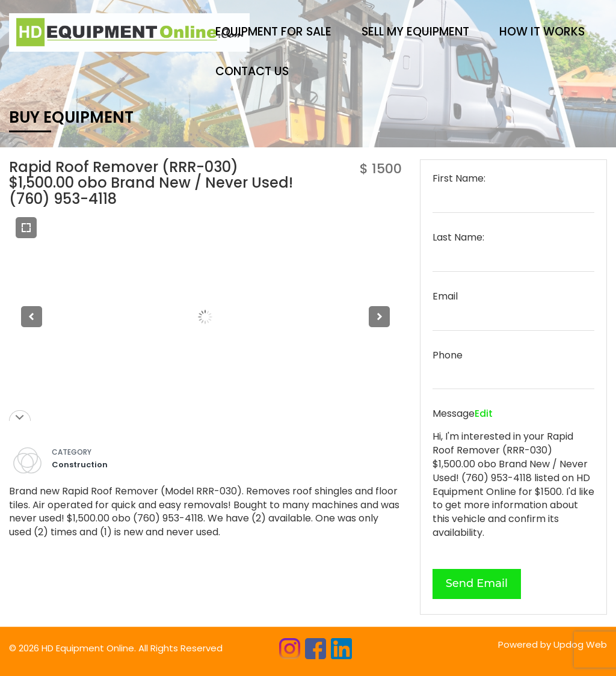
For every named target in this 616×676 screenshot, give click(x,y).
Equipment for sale (273, 32)
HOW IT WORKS (542, 32)
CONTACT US (252, 71)
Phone (448, 355)
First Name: (459, 179)
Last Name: (458, 238)
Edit (484, 413)
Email (445, 297)
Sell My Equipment (415, 32)
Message (454, 414)
